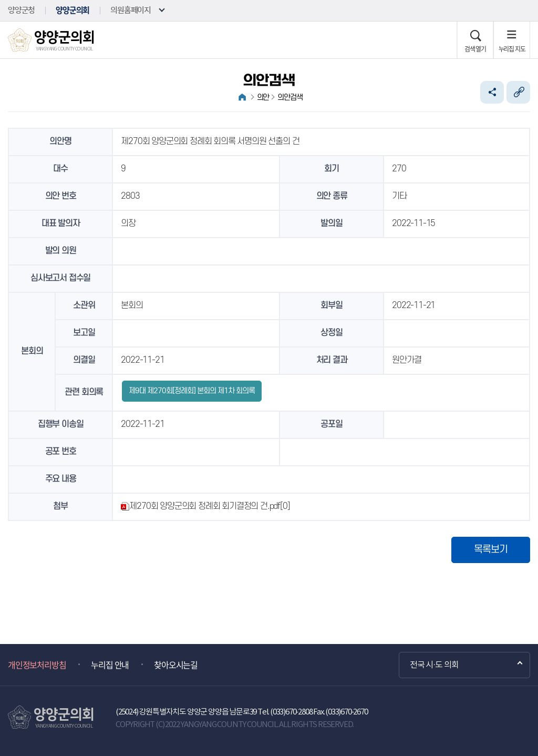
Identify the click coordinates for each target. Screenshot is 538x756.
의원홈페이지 (131, 10)
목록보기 (491, 550)
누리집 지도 (512, 49)
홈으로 (242, 97)
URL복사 (518, 92)
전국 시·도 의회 (434, 665)
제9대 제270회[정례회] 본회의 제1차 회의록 (192, 391)
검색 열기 (475, 49)
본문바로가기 (0, 0)
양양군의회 (73, 10)
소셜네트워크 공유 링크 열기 (492, 92)
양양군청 (21, 10)
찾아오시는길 (176, 665)
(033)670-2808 (291, 712)
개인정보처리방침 (37, 665)
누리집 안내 (110, 665)
